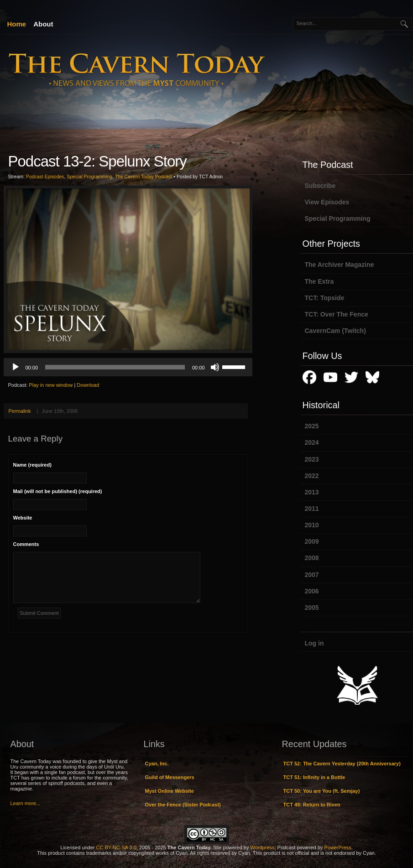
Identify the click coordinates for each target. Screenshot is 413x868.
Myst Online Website (170, 791)
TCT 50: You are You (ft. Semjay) (322, 791)
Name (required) (32, 465)
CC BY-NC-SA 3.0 (116, 847)
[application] (128, 367)
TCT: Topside (325, 298)
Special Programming (89, 177)
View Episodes (327, 202)
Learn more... (25, 803)
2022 (312, 476)
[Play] (16, 367)
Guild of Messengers (170, 777)
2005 (312, 608)
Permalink (20, 411)
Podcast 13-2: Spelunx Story (97, 161)
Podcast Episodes (45, 177)
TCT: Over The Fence (337, 314)
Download (88, 385)
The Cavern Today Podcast (144, 177)
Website (23, 518)
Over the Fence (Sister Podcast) (183, 805)
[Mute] (215, 367)
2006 (312, 591)
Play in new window (51, 385)
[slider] (115, 367)
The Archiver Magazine (340, 265)
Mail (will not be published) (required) (58, 491)
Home (17, 24)
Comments (26, 544)
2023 (312, 459)
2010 (312, 525)
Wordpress (263, 847)
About (43, 24)
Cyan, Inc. (157, 764)
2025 (312, 426)
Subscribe (320, 186)
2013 (312, 492)
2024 (312, 442)
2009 (312, 541)
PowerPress (337, 847)
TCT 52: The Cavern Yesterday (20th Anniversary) (342, 764)
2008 (312, 558)
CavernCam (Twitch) (335, 331)
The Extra (319, 281)
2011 (312, 509)
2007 (312, 575)
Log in (314, 643)
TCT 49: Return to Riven (312, 805)
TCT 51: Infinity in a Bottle (314, 777)
